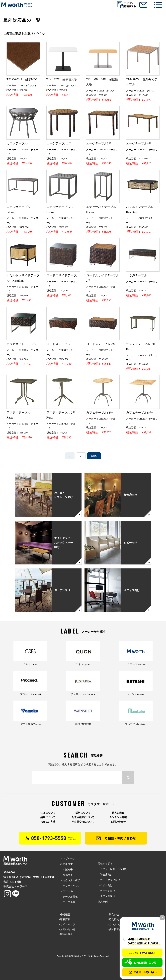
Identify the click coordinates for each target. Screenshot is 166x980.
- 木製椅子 (66, 870)
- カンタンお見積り (118, 924)
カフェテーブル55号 (139, 413)
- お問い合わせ (67, 929)
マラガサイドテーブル (21, 344)
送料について (83, 813)
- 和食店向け (104, 875)
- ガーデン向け (106, 891)
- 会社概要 (65, 915)
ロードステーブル (58, 344)
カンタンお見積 (118, 817)
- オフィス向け (106, 896)
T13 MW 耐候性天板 (62, 79)
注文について (48, 813)
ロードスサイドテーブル (63, 276)
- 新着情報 (65, 919)
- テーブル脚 (67, 902)
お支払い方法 (48, 822)
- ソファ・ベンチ (70, 886)
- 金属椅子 (66, 875)
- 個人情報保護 (116, 929)
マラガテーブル (137, 276)
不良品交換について (83, 822)
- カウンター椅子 (70, 880)
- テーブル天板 (68, 897)
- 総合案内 (113, 919)
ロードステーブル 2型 (101, 344)
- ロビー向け (104, 885)
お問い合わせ (118, 822)
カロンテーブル (17, 144)
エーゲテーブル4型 (139, 144)
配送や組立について (83, 817)
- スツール (66, 891)
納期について (48, 817)
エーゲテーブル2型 (59, 144)
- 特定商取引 (66, 934)
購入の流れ (118, 813)
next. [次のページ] (94, 456)
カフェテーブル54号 (100, 413)
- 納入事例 (102, 902)
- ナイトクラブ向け (108, 880)
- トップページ (67, 859)
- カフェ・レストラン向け (112, 869)
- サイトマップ (67, 924)
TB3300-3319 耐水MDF (22, 79)
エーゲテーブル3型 (99, 144)
